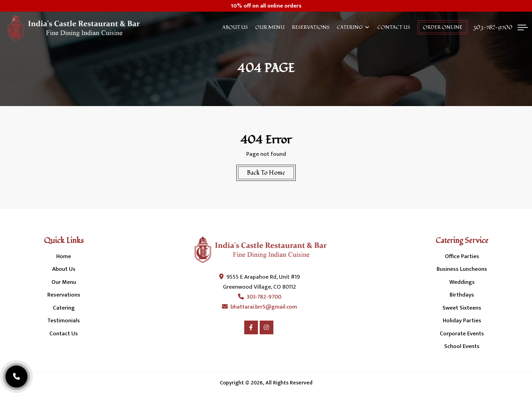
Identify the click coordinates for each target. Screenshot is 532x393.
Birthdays (462, 295)
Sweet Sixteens (462, 308)
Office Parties (462, 256)
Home (64, 256)
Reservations (311, 27)
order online (443, 27)
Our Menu (270, 27)
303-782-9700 (493, 27)
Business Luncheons (462, 269)
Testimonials (64, 321)
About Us (235, 27)
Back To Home (266, 173)
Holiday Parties (462, 321)
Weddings (462, 282)
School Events (462, 346)
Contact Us (394, 27)
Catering (350, 27)
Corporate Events (462, 334)
